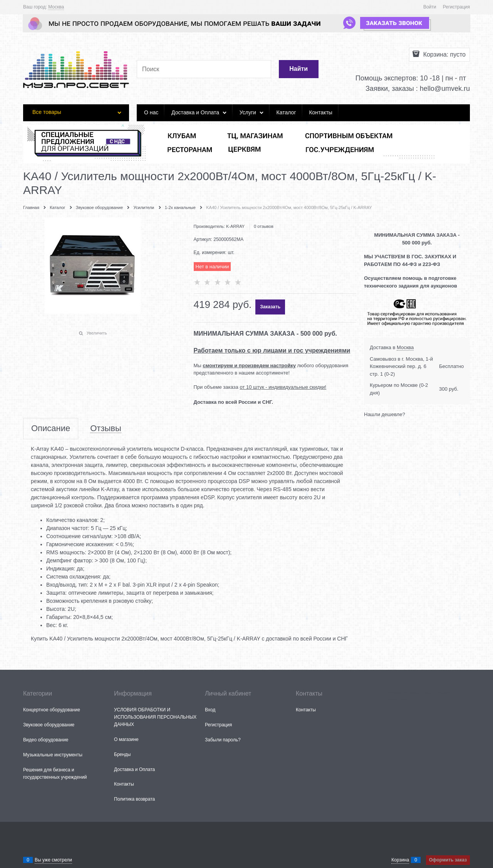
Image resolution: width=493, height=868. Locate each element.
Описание (51, 429)
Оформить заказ (448, 860)
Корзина (400, 860)
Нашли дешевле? (385, 414)
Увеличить (97, 333)
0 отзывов (264, 226)
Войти (430, 7)
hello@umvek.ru (445, 89)
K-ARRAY (235, 226)
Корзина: (444, 54)
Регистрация (456, 7)
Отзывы (106, 429)
